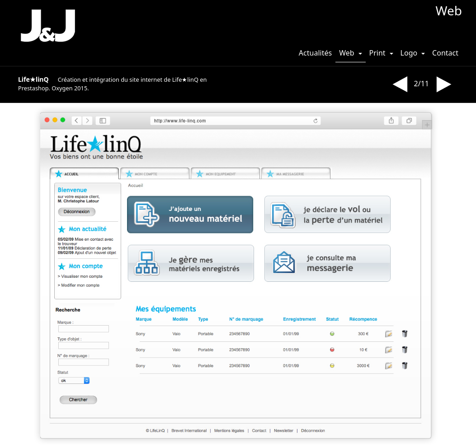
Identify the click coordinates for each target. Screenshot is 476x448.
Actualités (315, 53)
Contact (445, 53)
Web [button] (348, 53)
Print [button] (378, 53)
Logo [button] (410, 53)
